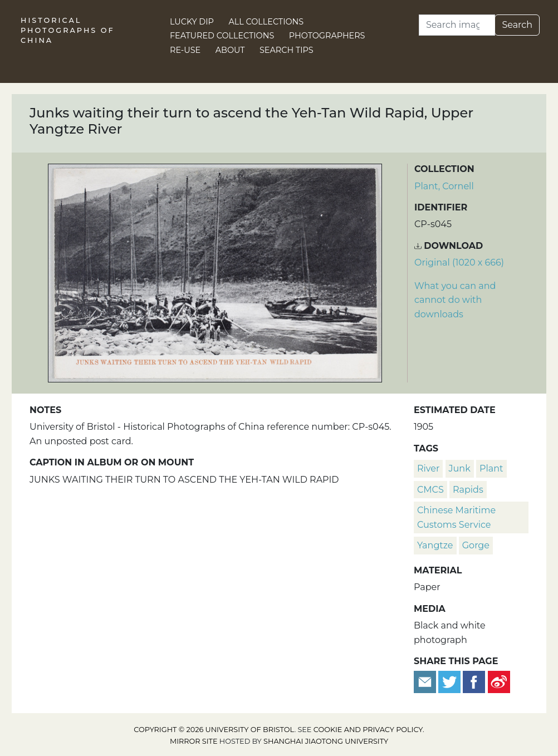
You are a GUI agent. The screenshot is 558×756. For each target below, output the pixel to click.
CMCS (430, 490)
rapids (468, 490)
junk (460, 468)
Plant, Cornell (444, 186)
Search (517, 25)
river (428, 468)
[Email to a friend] (426, 682)
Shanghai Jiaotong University (326, 741)
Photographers (327, 36)
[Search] (457, 25)
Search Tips (287, 50)
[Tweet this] (451, 682)
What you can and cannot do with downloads (455, 300)
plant (491, 468)
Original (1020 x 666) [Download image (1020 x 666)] (459, 262)
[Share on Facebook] (474, 682)
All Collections (266, 22)
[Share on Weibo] (499, 682)
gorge (476, 545)
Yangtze (435, 545)
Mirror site (194, 741)
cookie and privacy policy (368, 730)
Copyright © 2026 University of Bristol (214, 730)
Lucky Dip (192, 22)
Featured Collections (222, 36)
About (230, 50)
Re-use (185, 50)
